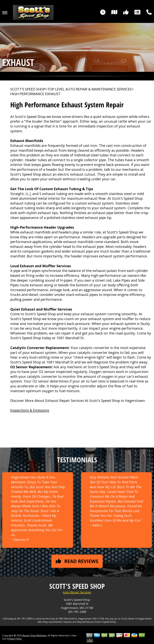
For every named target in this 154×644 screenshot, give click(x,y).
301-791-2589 (77, 612)
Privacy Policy (14, 639)
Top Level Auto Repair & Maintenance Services (90, 89)
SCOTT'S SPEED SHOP (28, 89)
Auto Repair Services (77, 592)
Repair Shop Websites (34, 635)
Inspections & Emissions (30, 410)
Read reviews (77, 561)
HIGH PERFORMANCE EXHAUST (35, 94)
